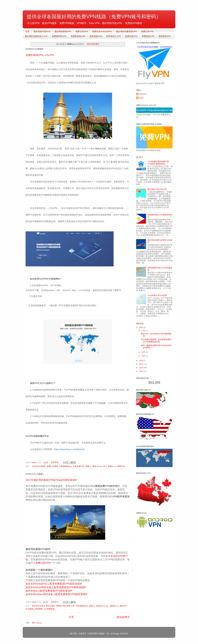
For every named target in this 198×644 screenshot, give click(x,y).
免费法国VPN (131, 36)
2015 (141, 371)
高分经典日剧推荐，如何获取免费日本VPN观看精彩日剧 (156, 341)
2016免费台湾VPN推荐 (157, 295)
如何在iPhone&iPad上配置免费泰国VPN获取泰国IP (54, 584)
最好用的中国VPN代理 (157, 189)
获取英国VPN (96, 36)
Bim (108, 634)
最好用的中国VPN (42, 31)
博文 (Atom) (37, 623)
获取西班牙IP (165, 36)
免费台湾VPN (82, 31)
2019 (141, 360)
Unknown (143, 94)
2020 (141, 327)
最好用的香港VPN (63, 31)
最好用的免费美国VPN (126, 31)
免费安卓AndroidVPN (102, 31)
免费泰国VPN (148, 36)
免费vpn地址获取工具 (65, 606)
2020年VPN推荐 (39, 466)
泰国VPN (121, 466)
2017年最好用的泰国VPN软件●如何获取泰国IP (51, 480)
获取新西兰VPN (113, 36)
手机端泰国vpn (65, 466)
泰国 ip (88, 466)
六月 (143, 356)
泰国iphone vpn (102, 606)
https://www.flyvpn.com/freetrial (69, 449)
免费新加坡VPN (78, 36)
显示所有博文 (93, 44)
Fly (51, 208)
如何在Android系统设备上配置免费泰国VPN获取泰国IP (56, 587)
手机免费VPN (79, 466)
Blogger (116, 634)
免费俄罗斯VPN (59, 36)
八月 (143, 331)
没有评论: (55, 462)
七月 (143, 352)
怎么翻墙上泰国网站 (34, 609)
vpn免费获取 (49, 609)
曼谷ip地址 (51, 606)
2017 (141, 364)
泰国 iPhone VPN (99, 466)
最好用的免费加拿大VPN (36, 36)
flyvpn (141, 98)
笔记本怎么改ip (38, 606)
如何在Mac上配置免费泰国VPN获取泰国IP (49, 591)
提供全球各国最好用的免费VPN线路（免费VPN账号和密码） (94, 17)
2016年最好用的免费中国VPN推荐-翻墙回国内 (158, 163)
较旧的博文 (123, 617)
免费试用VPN (43, 563)
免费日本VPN (147, 31)
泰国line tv (112, 466)
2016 (141, 368)
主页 (27, 31)
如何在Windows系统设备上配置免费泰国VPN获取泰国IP (57, 594)
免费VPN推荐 (52, 466)
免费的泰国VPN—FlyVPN (40, 55)
